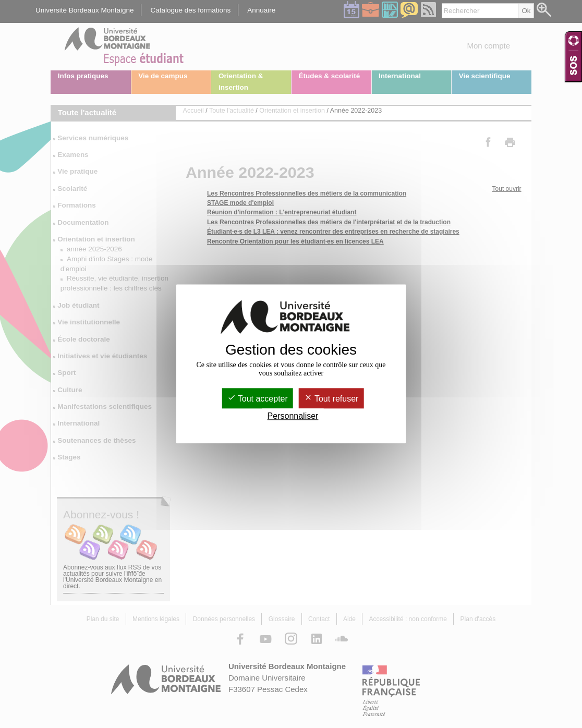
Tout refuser (331, 399)
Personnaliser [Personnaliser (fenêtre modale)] (293, 416)
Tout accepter (258, 399)
